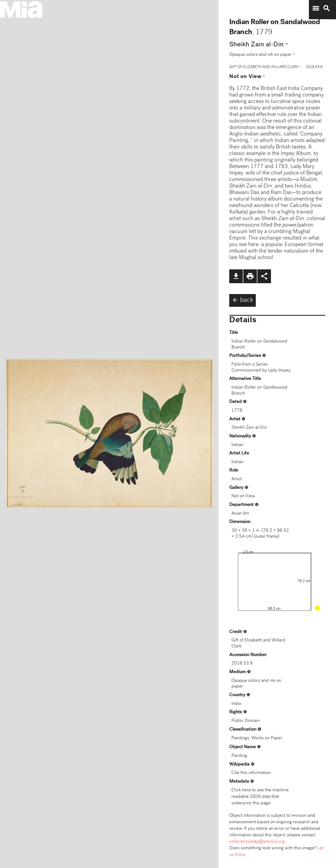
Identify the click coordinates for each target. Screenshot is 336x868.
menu (316, 8)
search (327, 8)
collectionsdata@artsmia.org (257, 842)
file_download (236, 276)
